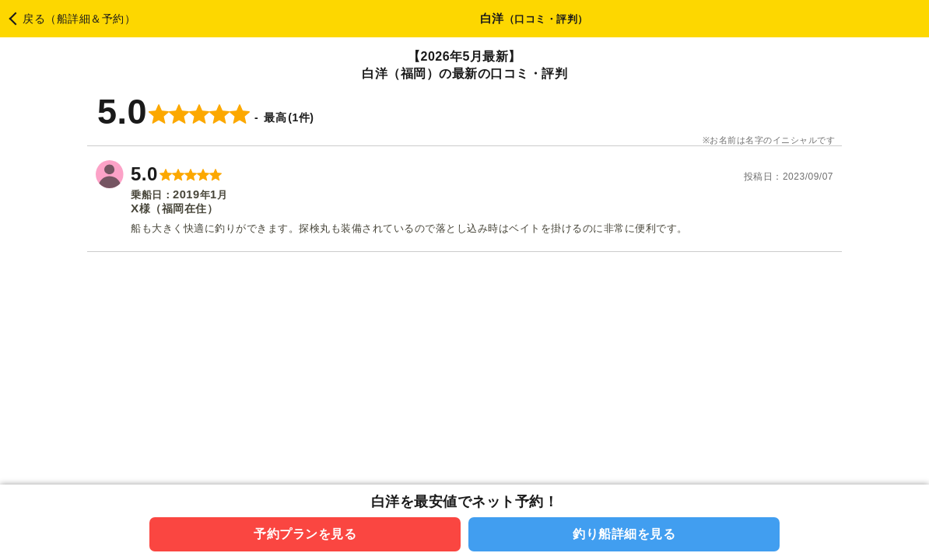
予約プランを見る (305, 534)
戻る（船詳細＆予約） (79, 19)
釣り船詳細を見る (624, 534)
